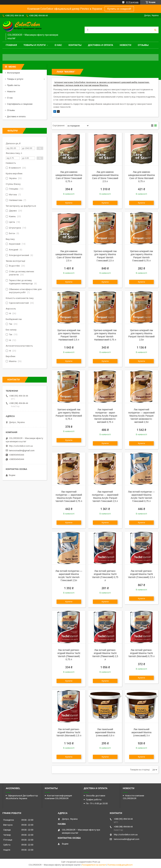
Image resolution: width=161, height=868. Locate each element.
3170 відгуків (132, 2)
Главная (11, 45)
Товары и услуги (35, 45)
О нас (58, 45)
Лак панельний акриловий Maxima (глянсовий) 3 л (141, 732)
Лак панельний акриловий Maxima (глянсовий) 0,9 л (105, 732)
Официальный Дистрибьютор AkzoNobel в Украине (22, 797)
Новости (126, 45)
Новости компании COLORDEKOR (133, 797)
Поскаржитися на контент (94, 865)
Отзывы (143, 45)
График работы (94, 800)
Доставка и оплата (101, 45)
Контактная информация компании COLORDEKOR (58, 797)
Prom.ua (96, 862)
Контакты (75, 45)
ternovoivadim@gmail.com (22, 451)
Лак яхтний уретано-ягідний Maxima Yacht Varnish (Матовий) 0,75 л (141, 653)
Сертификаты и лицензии (20, 104)
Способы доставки (96, 796)
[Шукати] (155, 30)
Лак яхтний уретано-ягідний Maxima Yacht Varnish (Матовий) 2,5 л (69, 732)
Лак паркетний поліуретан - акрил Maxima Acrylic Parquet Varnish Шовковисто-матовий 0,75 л (105, 416)
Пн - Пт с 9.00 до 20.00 (97, 803)
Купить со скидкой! (119, 9)
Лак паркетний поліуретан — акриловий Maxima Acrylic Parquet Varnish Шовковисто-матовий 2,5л (142, 416)
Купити (69, 203)
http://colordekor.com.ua (21, 446)
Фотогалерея (13, 73)
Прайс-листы (14, 85)
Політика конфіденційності (120, 865)
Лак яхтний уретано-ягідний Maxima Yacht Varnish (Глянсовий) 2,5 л (141, 574)
